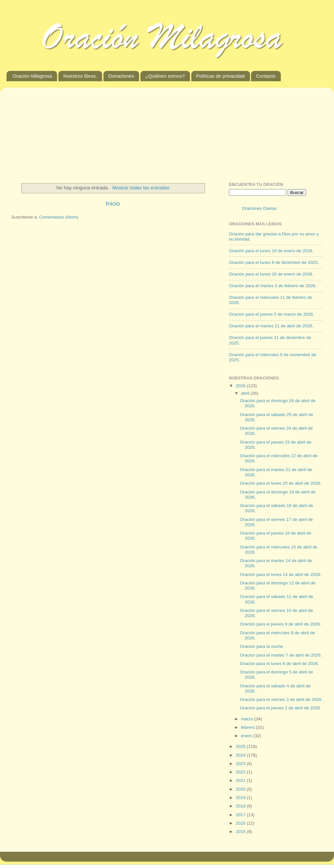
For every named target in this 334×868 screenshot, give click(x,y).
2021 (241, 780)
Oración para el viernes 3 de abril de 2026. (281, 699)
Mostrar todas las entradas (141, 188)
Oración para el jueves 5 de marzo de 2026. (272, 314)
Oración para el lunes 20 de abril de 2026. (281, 483)
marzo (248, 719)
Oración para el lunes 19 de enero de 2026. (271, 251)
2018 (241, 806)
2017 (241, 815)
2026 (241, 386)
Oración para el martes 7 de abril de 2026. (281, 655)
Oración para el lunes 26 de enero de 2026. (271, 274)
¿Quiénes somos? (165, 76)
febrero (249, 727)
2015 (241, 832)
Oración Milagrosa (32, 76)
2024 (241, 755)
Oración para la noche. (262, 646)
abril (246, 393)
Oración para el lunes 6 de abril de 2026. (280, 664)
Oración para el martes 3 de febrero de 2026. (273, 286)
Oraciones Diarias (259, 208)
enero (247, 736)
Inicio (113, 203)
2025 (241, 746)
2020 (241, 789)
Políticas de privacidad (221, 76)
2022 (241, 772)
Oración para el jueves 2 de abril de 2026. (281, 708)
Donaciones (121, 76)
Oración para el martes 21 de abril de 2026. (271, 326)
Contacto (266, 76)
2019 (241, 798)
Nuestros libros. (80, 76)
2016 (241, 823)
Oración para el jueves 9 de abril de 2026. (281, 624)
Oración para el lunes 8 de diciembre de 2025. (274, 262)
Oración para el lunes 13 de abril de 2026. (281, 575)
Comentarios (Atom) (59, 217)
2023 (241, 764)
